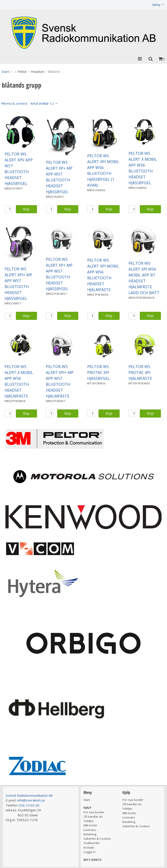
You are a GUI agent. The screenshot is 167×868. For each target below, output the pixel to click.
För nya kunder (94, 812)
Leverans (90, 830)
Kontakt (89, 848)
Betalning (90, 834)
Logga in (89, 852)
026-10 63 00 (29, 805)
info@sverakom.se (31, 800)
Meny (156, 5)
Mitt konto (90, 825)
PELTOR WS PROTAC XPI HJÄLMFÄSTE (140, 372)
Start (5, 72)
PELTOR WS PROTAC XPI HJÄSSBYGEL (99, 372)
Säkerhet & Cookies (97, 839)
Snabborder (92, 843)
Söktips (89, 821)
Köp (26, 209)
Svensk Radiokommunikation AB (29, 795)
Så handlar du (93, 817)
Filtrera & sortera (27, 103)
